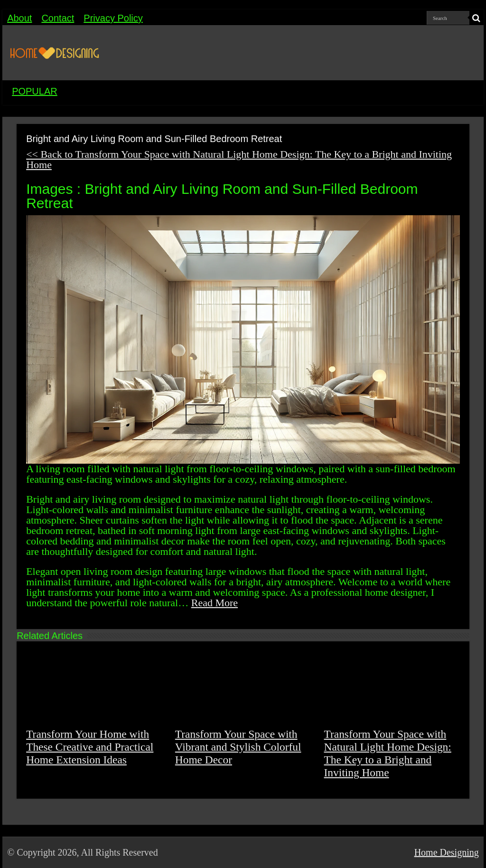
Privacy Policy (113, 18)
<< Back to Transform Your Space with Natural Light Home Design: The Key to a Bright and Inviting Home (239, 159)
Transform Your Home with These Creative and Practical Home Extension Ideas (90, 747)
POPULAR (35, 91)
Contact (58, 18)
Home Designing (447, 852)
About (19, 18)
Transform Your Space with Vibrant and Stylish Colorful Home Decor (238, 747)
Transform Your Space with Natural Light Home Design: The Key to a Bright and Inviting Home (388, 753)
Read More (215, 603)
